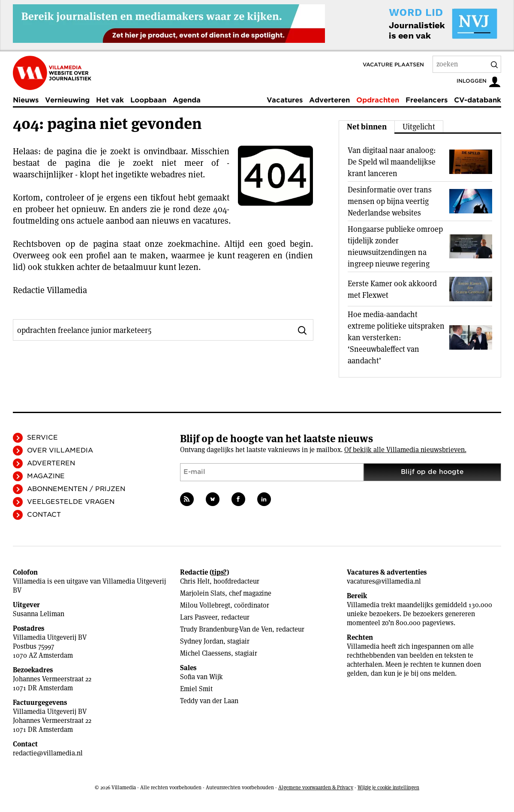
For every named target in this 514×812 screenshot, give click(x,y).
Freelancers (427, 100)
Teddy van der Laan (209, 701)
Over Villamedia (60, 450)
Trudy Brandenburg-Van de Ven (226, 629)
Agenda (187, 100)
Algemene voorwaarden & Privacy (316, 787)
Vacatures (285, 100)
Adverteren (329, 100)
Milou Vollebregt (205, 605)
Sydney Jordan (202, 641)
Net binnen (367, 127)
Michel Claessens (206, 653)
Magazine (46, 476)
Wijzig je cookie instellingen (388, 787)
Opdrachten (378, 100)
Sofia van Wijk (201, 677)
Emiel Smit (196, 689)
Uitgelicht (419, 127)
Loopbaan (148, 100)
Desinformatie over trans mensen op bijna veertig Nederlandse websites (390, 201)
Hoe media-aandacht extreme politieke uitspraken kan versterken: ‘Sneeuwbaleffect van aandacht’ (396, 337)
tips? (219, 572)
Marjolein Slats (203, 593)
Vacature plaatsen (393, 64)
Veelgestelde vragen (71, 502)
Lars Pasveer (199, 617)
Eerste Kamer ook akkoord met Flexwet (392, 289)
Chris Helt (195, 581)
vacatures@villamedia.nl (384, 581)
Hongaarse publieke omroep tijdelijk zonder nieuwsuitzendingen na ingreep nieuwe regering (395, 246)
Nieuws (26, 100)
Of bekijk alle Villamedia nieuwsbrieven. (405, 450)
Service (42, 437)
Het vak (110, 100)
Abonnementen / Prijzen (76, 489)
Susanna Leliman (39, 614)
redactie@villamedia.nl (48, 753)
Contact (44, 515)
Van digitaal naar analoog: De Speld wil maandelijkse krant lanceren (392, 162)
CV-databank (478, 100)
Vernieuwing (67, 100)
